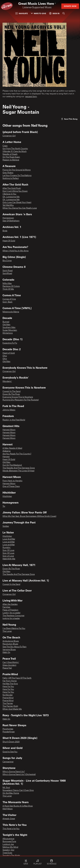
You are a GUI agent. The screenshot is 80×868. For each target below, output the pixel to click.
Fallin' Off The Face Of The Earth (17, 678)
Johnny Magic (9, 410)
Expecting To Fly (10, 343)
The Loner (7, 631)
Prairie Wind (8, 698)
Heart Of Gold (9, 241)
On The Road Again (11, 157)
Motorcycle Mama (11, 312)
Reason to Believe (11, 160)
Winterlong (8, 333)
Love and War (9, 542)
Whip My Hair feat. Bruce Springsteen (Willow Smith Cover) (29, 516)
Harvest (6, 457)
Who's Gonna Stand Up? (14, 772)
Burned (6, 322)
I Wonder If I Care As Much (15, 152)
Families (6, 607)
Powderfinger (9, 732)
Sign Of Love (8, 550)
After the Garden (10, 604)
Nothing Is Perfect (11, 178)
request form (31, 97)
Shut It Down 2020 (11, 742)
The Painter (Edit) (10, 706)
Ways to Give (39, 13)
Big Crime (7, 261)
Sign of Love (8, 556)
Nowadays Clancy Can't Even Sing (18, 790)
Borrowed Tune (9, 842)
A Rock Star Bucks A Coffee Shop (18, 806)
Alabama (7, 451)
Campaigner (8, 762)
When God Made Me (12, 709)
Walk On (6, 653)
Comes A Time (9, 299)
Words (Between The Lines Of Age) (18, 471)
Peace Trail (7, 668)
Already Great (9, 819)
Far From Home (10, 681)
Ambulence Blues (11, 641)
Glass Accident (9, 665)
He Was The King (10, 684)
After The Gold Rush (12, 188)
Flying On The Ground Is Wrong (17, 170)
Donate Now (70, 6)
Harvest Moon (9, 430)
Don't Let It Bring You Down (15, 191)
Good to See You (10, 752)
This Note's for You (11, 829)
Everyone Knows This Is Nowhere (18, 397)
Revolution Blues (10, 644)
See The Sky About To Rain (15, 647)
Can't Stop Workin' (11, 663)
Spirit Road (8, 271)
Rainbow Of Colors (11, 286)
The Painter (8, 704)
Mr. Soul (6, 788)
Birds (5, 231)
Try (4, 506)
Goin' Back (7, 302)
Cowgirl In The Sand (12, 392)
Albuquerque (8, 839)
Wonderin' (7, 382)
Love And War (9, 539)
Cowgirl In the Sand (11, 584)
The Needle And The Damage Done (19, 468)
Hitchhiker (7, 496)
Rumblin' (7, 548)
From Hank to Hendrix (12, 481)
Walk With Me (9, 559)
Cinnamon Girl (9, 136)
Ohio (5, 356)
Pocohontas (8, 729)
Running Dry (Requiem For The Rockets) (21, 400)
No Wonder (8, 695)
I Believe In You (9, 194)
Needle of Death (10, 154)
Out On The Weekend (12, 465)
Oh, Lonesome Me (11, 197)
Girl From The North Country (15, 149)
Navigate (22, 13)
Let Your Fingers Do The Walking (17, 176)
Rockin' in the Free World (14, 420)
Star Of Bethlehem (11, 221)
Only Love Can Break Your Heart (17, 203)
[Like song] (69, 119)
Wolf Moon (8, 809)
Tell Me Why (8, 205)
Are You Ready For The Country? (17, 454)
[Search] (64, 13)
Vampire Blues (9, 650)
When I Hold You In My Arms (16, 251)
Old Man (6, 325)
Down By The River (11, 394)
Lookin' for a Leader (12, 613)
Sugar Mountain (10, 330)
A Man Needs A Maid (12, 448)
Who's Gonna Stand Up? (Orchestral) (19, 775)
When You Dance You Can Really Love (20, 208)
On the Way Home (11, 793)
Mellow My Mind (10, 847)
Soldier (6, 526)
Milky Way (7, 284)
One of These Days (11, 486)
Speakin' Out (8, 850)
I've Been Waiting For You (14, 629)
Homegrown (8, 218)
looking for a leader (11, 619)
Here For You (8, 687)
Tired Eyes (7, 853)
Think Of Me (8, 289)
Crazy (5, 146)
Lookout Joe (8, 844)
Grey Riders (8, 173)
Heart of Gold (9, 353)
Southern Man (9, 328)
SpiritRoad (7, 274)
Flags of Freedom (10, 610)
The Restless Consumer (13, 616)
